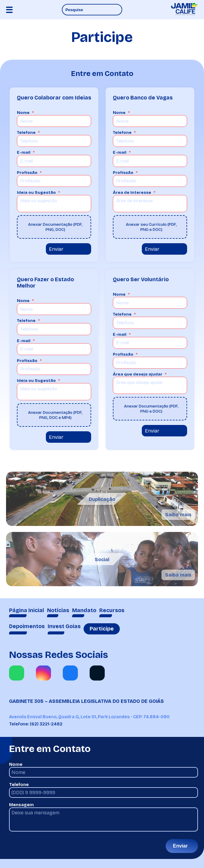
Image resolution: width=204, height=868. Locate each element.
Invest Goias (64, 626)
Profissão (27, 173)
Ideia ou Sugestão (36, 192)
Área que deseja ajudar (138, 374)
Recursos (112, 610)
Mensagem (21, 805)
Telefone (26, 132)
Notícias (58, 610)
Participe (102, 629)
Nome (23, 113)
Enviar (56, 249)
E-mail (24, 152)
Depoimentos (27, 626)
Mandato (84, 610)
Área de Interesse (132, 192)
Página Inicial (27, 610)
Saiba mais (178, 515)
